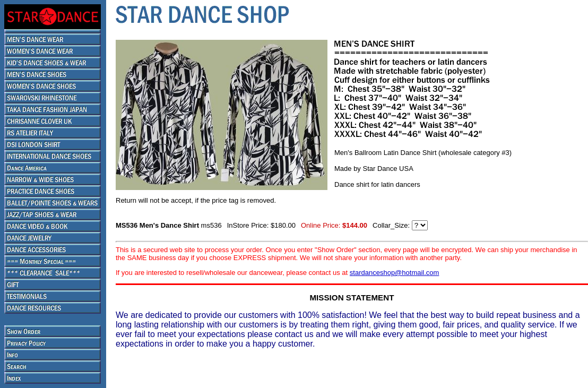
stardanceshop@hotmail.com (395, 273)
